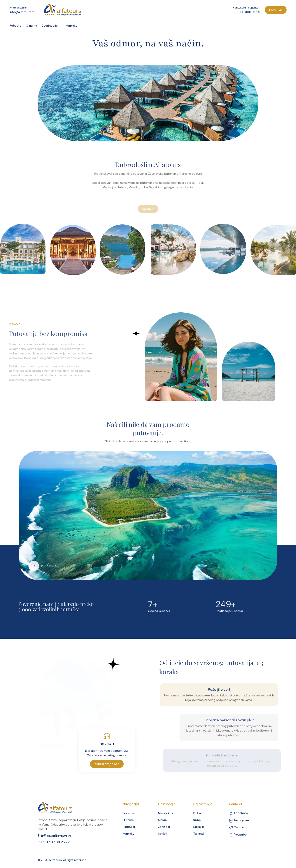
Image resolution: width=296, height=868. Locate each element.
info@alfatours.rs (22, 12)
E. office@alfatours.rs (54, 836)
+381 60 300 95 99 (247, 12)
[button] (31, 566)
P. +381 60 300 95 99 (54, 842)
